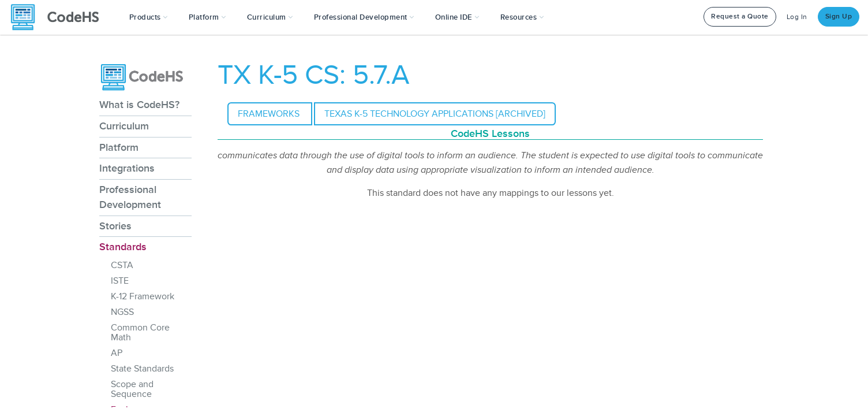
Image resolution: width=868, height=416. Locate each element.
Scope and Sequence (132, 389)
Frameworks (270, 114)
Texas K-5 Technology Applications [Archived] (435, 114)
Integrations (127, 168)
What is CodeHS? (139, 105)
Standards (123, 247)
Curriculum (124, 126)
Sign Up (839, 16)
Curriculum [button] (270, 17)
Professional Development (130, 197)
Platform (119, 147)
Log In (797, 17)
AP (117, 353)
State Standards (142, 369)
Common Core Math (140, 333)
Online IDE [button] (457, 17)
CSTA (122, 265)
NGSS (122, 312)
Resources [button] (522, 17)
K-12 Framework (143, 296)
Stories (115, 226)
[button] (149, 17)
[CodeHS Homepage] (59, 17)
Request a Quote (740, 16)
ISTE (120, 281)
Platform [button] (207, 17)
